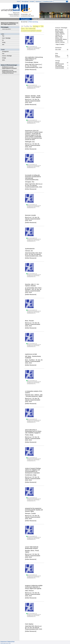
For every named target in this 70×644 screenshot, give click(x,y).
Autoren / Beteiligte (7, 56)
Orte (3, 54)
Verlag (4, 42)
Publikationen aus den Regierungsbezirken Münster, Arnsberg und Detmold (9, 72)
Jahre (3, 60)
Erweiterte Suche (48, 1)
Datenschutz (11, 642)
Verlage (4, 58)
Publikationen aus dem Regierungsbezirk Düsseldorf (9, 68)
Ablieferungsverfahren (6, 29)
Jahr (3, 45)
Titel (3, 36)
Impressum (38, 1)
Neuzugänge (25, 1)
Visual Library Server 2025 (5, 643)
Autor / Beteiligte (6, 38)
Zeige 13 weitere (60, 44)
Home (18, 1)
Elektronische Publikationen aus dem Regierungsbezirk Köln (10, 24)
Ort (3, 40)
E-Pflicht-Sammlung (33, 22)
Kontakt (32, 1)
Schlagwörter (5, 52)
